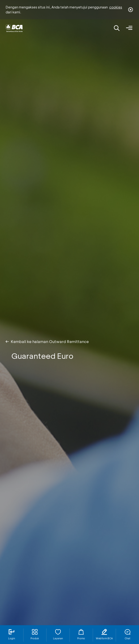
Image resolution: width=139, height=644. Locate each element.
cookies (116, 7)
